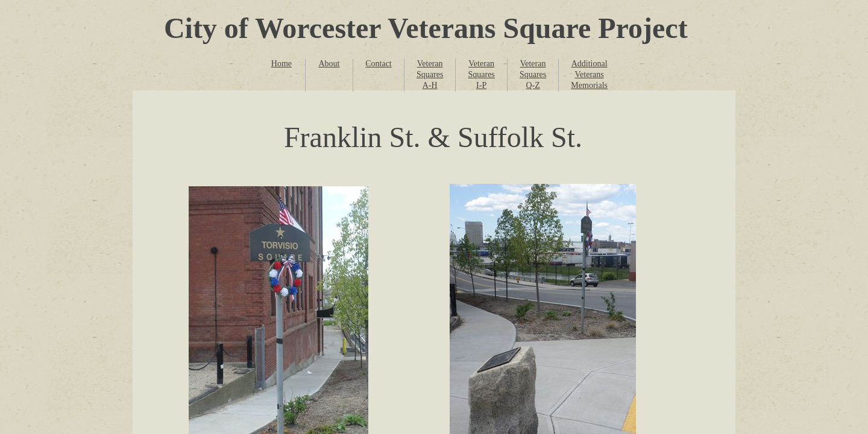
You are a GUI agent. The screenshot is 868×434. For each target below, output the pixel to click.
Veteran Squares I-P (481, 74)
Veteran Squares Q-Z (533, 74)
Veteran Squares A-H (430, 74)
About (329, 64)
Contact (379, 64)
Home (281, 64)
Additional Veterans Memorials (589, 74)
